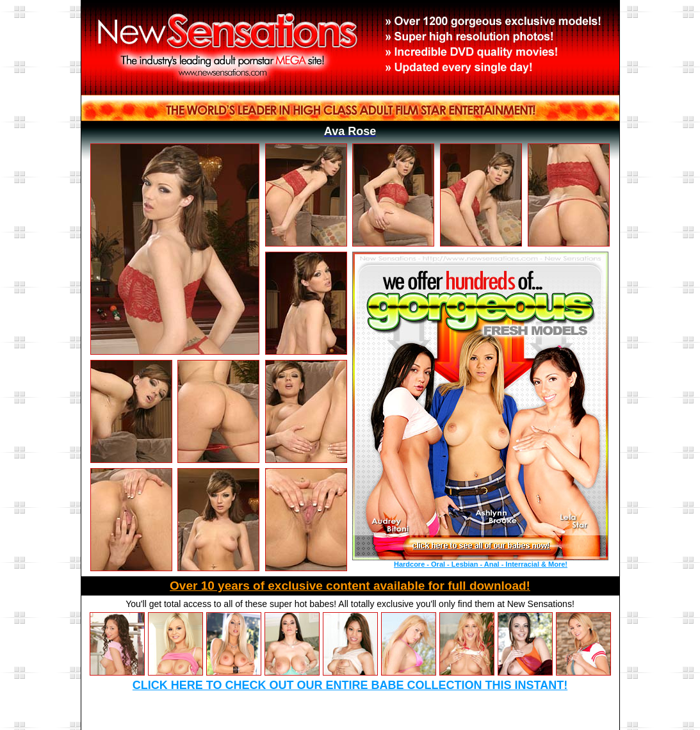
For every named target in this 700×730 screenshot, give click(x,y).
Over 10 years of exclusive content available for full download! (350, 586)
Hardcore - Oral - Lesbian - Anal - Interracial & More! (481, 564)
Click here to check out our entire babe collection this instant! (350, 685)
